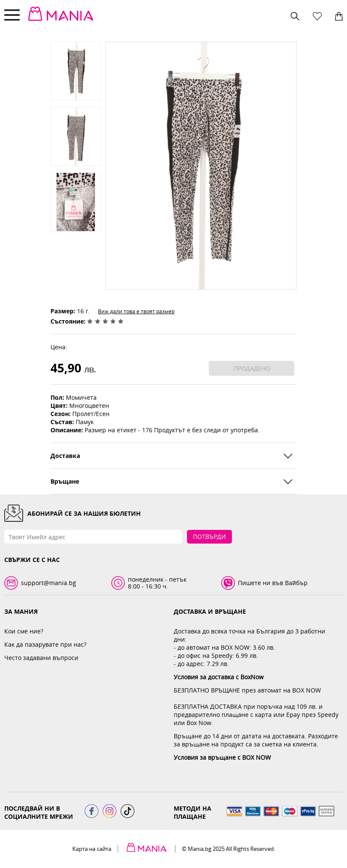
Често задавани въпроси (41, 658)
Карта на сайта (92, 849)
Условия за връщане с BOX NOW (222, 757)
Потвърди (209, 537)
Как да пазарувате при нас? (45, 644)
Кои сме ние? (24, 631)
